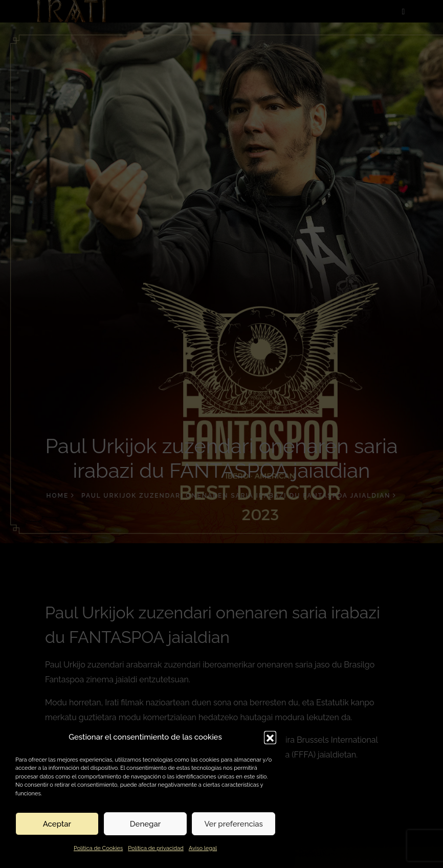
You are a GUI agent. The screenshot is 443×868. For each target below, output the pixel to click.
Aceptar (57, 824)
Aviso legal (203, 848)
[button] (270, 737)
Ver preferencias (234, 824)
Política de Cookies (98, 848)
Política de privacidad (156, 848)
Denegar (145, 824)
